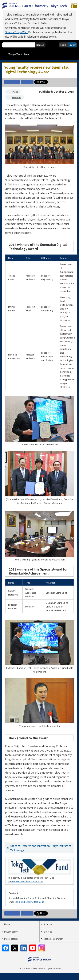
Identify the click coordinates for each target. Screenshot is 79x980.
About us (48, 924)
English (72, 45)
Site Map (48, 932)
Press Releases (11, 939)
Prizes (15, 92)
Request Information (53, 939)
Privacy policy (11, 932)
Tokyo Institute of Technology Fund (25, 881)
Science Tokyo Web (16, 32)
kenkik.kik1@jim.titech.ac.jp (29, 902)
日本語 (63, 45)
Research (16, 97)
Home (7, 924)
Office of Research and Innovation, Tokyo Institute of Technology (41, 848)
